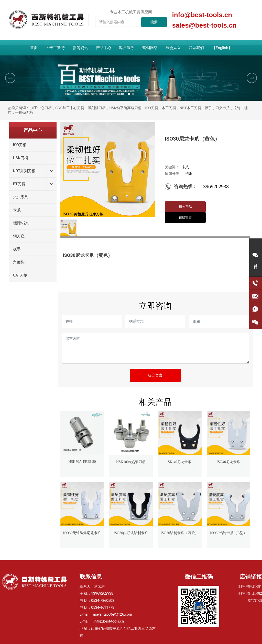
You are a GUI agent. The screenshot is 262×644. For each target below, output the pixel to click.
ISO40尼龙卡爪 (229, 462)
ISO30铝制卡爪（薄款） (180, 533)
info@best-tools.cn (202, 15)
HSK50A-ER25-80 (82, 462)
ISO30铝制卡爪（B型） (228, 533)
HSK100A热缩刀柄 (131, 462)
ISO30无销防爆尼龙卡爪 (82, 533)
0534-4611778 (103, 607)
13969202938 (102, 593)
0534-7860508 (103, 601)
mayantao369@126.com (112, 614)
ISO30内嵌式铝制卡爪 (131, 533)
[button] (129, 94)
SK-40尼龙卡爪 (180, 462)
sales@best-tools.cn (204, 25)
